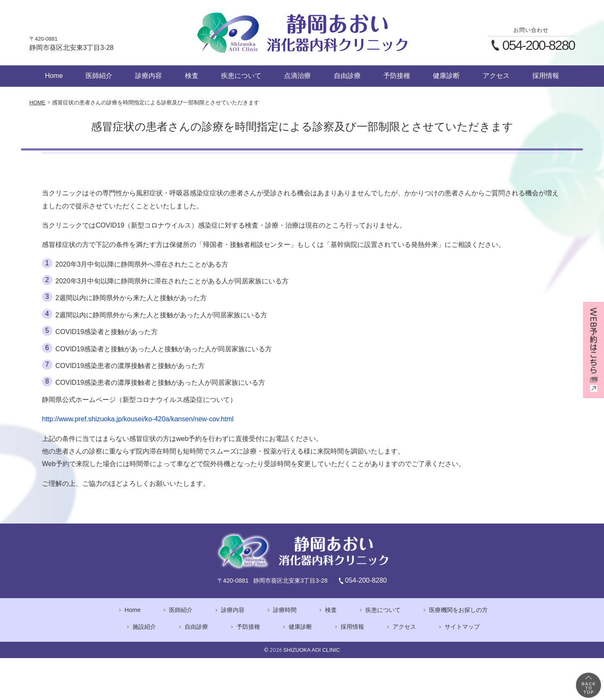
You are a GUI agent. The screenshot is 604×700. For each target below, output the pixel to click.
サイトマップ (462, 627)
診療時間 (285, 610)
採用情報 (546, 76)
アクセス (496, 76)
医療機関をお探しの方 (458, 610)
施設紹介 (144, 627)
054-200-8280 (539, 45)
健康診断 (446, 76)
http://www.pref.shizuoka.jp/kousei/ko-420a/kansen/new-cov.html (138, 419)
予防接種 (397, 76)
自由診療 (347, 76)
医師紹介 (99, 76)
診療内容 (148, 76)
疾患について (241, 76)
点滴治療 (297, 76)
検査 (192, 76)
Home (54, 76)
